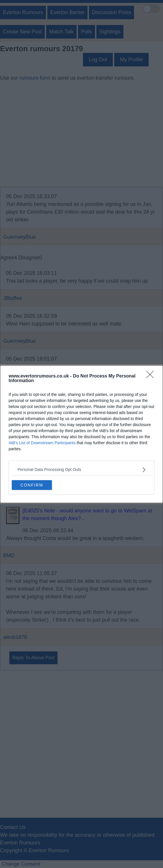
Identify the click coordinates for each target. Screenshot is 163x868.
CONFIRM (32, 485)
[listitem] (81, 470)
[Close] (152, 376)
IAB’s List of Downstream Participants (42, 443)
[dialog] (81, 434)
